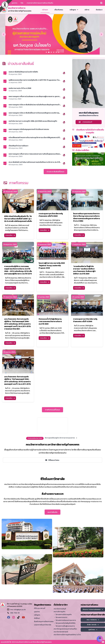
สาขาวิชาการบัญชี (60, 609)
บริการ (87, 10)
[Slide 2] (51, 52)
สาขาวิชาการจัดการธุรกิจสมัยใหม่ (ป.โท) (67, 635)
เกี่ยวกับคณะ (59, 10)
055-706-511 (15, 613)
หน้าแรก (45, 10)
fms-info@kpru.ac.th (18, 610)
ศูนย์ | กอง (93, 630)
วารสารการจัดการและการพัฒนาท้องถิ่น (40, 3)
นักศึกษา (37, 618)
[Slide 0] (46, 52)
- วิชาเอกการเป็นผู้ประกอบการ (65, 626)
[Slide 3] (54, 52)
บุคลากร (14, 3)
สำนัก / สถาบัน (93, 625)
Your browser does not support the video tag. (52, 425)
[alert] (52, 438)
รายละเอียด (10, 235)
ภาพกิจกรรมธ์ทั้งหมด (52, 410)
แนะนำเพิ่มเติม (52, 512)
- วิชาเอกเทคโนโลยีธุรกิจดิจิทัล (65, 623)
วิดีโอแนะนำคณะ (52, 460)
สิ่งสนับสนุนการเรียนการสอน (44, 621)
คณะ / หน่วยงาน (93, 620)
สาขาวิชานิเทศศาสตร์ (61, 632)
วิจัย (22, 3)
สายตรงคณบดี (85, 122)
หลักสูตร (74, 10)
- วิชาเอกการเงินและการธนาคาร (65, 620)
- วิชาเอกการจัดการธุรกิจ (63, 614)
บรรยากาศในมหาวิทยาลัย (43, 625)
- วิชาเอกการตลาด (61, 617)
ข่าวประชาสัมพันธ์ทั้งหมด (55, 172)
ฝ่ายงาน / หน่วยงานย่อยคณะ (93, 609)
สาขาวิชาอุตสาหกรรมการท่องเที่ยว (65, 629)
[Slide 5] (59, 52)
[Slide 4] (56, 52)
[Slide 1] (49, 52)
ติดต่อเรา (99, 10)
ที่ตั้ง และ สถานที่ (40, 608)
